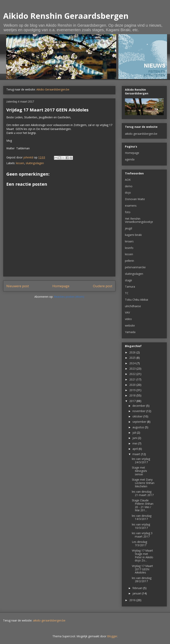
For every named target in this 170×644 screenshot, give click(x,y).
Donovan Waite (135, 199)
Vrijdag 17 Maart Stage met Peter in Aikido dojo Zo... (143, 555)
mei (135, 443)
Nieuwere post (18, 286)
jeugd (128, 228)
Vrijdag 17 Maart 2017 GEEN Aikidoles (142, 569)
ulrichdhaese (133, 306)
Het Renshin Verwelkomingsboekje (139, 220)
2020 (133, 385)
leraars (129, 241)
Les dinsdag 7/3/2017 (139, 543)
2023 (133, 369)
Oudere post (103, 286)
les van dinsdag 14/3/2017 (142, 517)
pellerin (129, 261)
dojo (128, 193)
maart (137, 454)
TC (127, 293)
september (140, 422)
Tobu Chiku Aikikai (136, 300)
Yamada (130, 332)
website (130, 325)
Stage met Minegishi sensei (139, 471)
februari (138, 588)
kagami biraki (133, 235)
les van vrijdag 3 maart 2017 (142, 535)
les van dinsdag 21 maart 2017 (143, 493)
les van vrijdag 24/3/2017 (141, 460)
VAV (127, 312)
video (128, 319)
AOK (128, 180)
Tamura (130, 287)
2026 (133, 352)
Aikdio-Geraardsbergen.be (53, 89)
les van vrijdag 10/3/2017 (141, 526)
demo (129, 186)
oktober (138, 416)
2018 (133, 395)
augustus (139, 427)
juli (135, 433)
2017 (133, 401)
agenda (130, 159)
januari (137, 593)
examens (131, 206)
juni (135, 438)
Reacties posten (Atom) (69, 297)
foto (128, 212)
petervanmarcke (135, 267)
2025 (133, 358)
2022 (133, 374)
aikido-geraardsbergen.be (141, 134)
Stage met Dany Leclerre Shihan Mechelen (143, 483)
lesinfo (129, 248)
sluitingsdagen (35, 163)
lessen (20, 163)
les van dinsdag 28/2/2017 (142, 580)
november (139, 411)
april (136, 449)
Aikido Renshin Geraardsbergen (66, 16)
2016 (133, 600)
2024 (133, 363)
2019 (133, 390)
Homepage (61, 286)
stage (128, 280)
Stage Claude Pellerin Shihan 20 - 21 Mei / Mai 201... (143, 505)
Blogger (112, 636)
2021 (133, 379)
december (139, 406)
